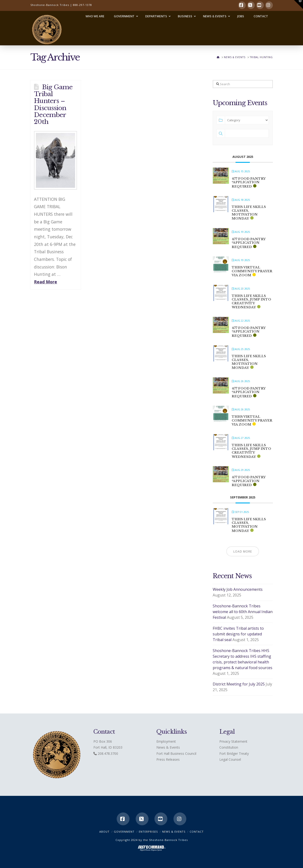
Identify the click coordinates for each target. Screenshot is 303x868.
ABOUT (104, 832)
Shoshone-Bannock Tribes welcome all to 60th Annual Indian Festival (243, 612)
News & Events (168, 747)
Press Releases (168, 759)
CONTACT (197, 832)
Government (124, 832)
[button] (298, 5)
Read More (46, 282)
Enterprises (148, 832)
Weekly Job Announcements (238, 589)
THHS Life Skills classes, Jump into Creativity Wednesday (251, 302)
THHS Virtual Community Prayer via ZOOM (252, 271)
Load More (243, 551)
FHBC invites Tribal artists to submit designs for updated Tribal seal (238, 634)
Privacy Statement (233, 741)
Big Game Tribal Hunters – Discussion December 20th (53, 104)
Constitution (229, 747)
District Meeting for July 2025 (239, 684)
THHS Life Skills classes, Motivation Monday (249, 213)
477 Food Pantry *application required (249, 183)
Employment (166, 741)
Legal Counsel (230, 759)
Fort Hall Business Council (176, 753)
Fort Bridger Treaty (234, 753)
